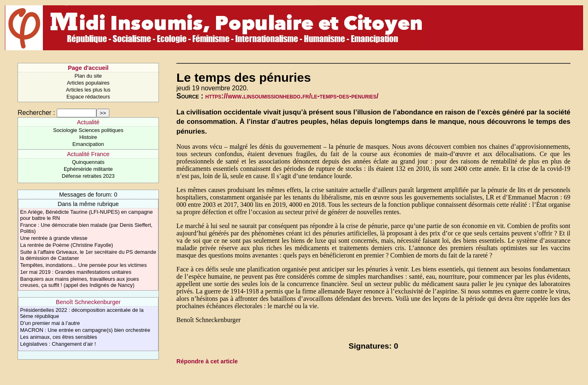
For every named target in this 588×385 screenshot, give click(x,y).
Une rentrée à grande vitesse (54, 238)
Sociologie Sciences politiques (88, 130)
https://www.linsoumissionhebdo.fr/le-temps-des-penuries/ (292, 96)
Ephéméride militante (88, 169)
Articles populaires (88, 83)
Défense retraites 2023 (88, 176)
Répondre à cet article (207, 361)
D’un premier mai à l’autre (50, 323)
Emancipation (88, 144)
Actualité (88, 122)
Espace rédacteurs (88, 97)
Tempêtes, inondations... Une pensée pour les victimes (83, 265)
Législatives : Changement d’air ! (58, 344)
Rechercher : (36, 113)
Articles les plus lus (88, 90)
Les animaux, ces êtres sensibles (59, 337)
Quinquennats (88, 162)
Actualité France (88, 154)
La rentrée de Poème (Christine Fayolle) (67, 245)
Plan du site (88, 76)
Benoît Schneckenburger (88, 302)
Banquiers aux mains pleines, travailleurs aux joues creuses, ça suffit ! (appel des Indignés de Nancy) (79, 282)
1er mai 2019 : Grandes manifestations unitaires (76, 272)
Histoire (88, 137)
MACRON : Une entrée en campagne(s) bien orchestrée (85, 330)
